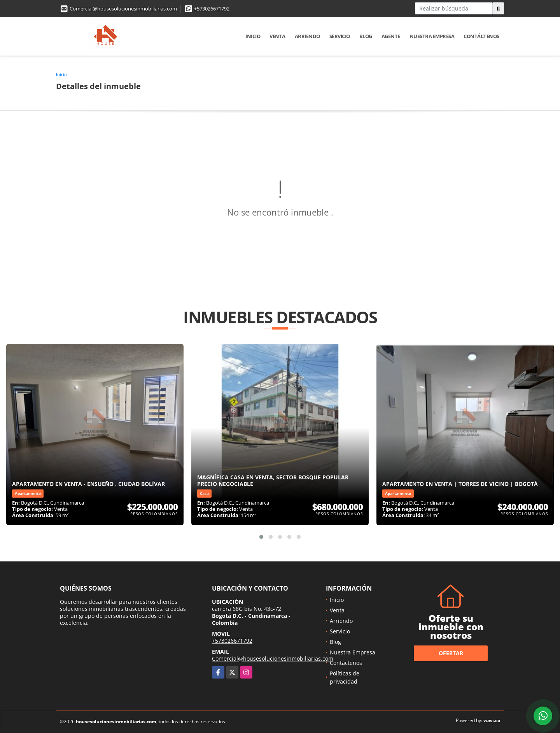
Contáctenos (481, 36)
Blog (366, 36)
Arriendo (307, 36)
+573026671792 (212, 9)
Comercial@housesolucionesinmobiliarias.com (123, 9)
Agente (391, 36)
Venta (277, 36)
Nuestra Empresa (432, 36)
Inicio (253, 36)
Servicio (340, 36)
